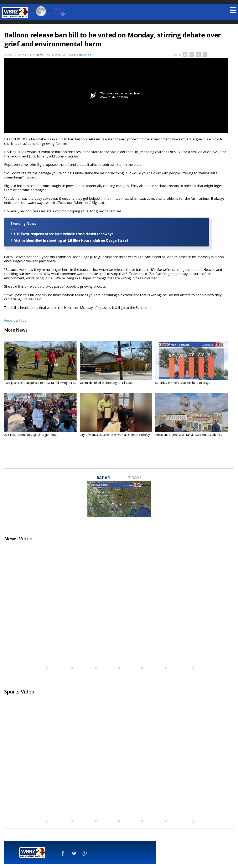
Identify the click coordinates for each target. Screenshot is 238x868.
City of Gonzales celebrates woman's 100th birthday (115, 435)
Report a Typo (15, 320)
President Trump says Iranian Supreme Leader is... (189, 435)
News (40, 55)
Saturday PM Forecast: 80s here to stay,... (183, 383)
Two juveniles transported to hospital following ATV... (40, 383)
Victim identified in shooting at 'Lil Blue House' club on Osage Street (71, 240)
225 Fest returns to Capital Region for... (31, 435)
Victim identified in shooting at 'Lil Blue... (107, 383)
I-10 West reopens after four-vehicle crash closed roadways (64, 234)
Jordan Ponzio (82, 55)
